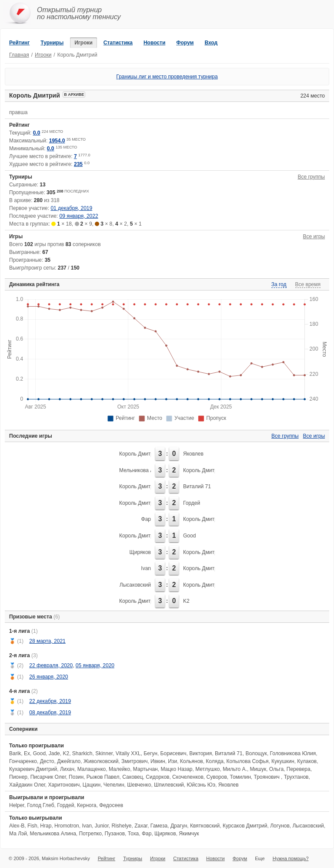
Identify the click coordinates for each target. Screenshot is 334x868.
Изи (172, 761)
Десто (47, 761)
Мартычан (145, 769)
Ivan (146, 568)
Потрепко (90, 834)
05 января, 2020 (95, 665)
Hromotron (67, 826)
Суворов (217, 777)
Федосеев (111, 805)
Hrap (46, 826)
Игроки (83, 43)
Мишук (258, 769)
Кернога (87, 805)
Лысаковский (135, 585)
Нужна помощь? (291, 858)
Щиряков (140, 552)
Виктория (200, 753)
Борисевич (174, 753)
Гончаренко (23, 761)
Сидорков (157, 777)
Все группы (311, 177)
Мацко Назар (176, 769)
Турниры (52, 43)
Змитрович (134, 761)
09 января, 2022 (79, 216)
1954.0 (57, 141)
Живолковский (101, 761)
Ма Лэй (18, 834)
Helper (17, 805)
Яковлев (193, 454)
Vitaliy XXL (128, 753)
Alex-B (17, 826)
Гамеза (159, 826)
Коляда (215, 761)
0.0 (37, 133)
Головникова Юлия (293, 753)
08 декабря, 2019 (50, 713)
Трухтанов (296, 777)
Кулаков (307, 761)
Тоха (133, 834)
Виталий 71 (197, 486)
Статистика (118, 43)
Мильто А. (235, 769)
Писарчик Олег (48, 777)
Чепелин (114, 785)
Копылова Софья (248, 761)
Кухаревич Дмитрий (33, 769)
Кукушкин (283, 761)
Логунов (280, 826)
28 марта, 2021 (47, 641)
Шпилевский (169, 785)
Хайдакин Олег (27, 785)
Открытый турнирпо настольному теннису (79, 13)
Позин (76, 777)
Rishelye (121, 826)
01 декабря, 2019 (71, 208)
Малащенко (92, 769)
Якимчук (189, 834)
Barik (15, 753)
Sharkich (82, 753)
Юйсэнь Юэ (201, 785)
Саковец (132, 777)
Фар (146, 519)
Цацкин (92, 785)
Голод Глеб (40, 805)
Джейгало (69, 761)
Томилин (240, 777)
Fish (32, 826)
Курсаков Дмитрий (245, 826)
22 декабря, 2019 (50, 701)
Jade (54, 753)
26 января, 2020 (48, 677)
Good (189, 536)
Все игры (314, 236)
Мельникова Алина (142, 470)
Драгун (179, 826)
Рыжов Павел (103, 777)
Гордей (192, 503)
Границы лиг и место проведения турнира (167, 77)
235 (78, 164)
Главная (19, 55)
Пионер (18, 777)
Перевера (299, 769)
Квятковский (205, 826)
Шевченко (139, 785)
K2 (186, 601)
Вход (211, 43)
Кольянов (192, 761)
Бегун (150, 753)
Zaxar (141, 826)
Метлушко (207, 769)
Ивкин (158, 761)
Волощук (256, 753)
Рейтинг (19, 43)
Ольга (276, 769)
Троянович (267, 777)
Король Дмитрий (139, 454)
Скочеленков (188, 777)
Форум (185, 43)
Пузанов (115, 834)
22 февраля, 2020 (51, 665)
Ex (27, 753)
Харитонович (64, 785)
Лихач (67, 769)
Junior (102, 826)
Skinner (104, 753)
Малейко (119, 769)
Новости (154, 43)
